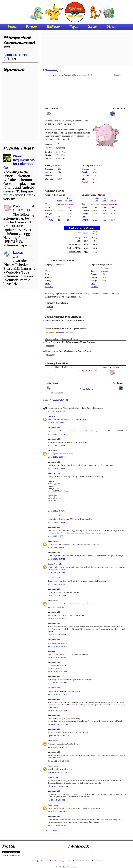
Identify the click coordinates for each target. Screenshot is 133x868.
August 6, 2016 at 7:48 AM (57, 607)
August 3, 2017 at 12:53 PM (57, 811)
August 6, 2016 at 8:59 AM (57, 619)
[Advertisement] (86, 49)
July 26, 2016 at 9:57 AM (56, 573)
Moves (112, 27)
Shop (100, 861)
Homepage (35, 861)
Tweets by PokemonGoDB (11, 855)
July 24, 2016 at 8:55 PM (56, 548)
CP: (83, 179)
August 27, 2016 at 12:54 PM (58, 710)
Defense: (85, 176)
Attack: (85, 172)
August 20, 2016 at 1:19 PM (57, 683)
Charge (95, 237)
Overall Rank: (75, 252)
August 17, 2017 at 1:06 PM (57, 825)
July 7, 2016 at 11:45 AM (56, 411)
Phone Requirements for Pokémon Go (19, 162)
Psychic (113, 201)
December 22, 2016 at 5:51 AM (58, 772)
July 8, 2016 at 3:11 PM (56, 423)
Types (74, 27)
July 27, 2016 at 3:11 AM (56, 584)
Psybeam (104, 268)
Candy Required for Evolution (87, 370)
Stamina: (85, 169)
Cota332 (51, 416)
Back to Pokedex (86, 389)
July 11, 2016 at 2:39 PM (56, 457)
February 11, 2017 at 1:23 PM (58, 786)
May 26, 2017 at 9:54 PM (56, 800)
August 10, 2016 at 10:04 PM (58, 646)
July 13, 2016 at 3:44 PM (56, 511)
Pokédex (32, 27)
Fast (86, 237)
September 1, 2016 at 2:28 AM (58, 724)
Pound (60, 201)
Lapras (18, 253)
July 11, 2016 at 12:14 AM (57, 446)
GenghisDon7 (53, 564)
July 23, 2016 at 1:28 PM (56, 536)
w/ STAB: (49, 220)
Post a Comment (51, 830)
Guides (92, 27)
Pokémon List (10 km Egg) (24, 208)
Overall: (85, 182)
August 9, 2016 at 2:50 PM (57, 635)
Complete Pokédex (72, 861)
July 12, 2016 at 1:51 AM (56, 468)
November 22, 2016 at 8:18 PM (58, 761)
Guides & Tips (85, 861)
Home (12, 27)
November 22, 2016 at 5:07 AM (58, 747)
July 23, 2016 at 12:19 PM (56, 522)
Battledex (54, 27)
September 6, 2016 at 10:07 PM (58, 736)
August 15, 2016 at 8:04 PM (57, 658)
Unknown (51, 450)
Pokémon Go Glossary (56, 861)
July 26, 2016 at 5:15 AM (56, 559)
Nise (49, 405)
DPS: (47, 217)
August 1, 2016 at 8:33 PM (57, 596)
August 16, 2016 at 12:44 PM (58, 671)
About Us (43, 861)
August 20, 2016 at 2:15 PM (57, 694)
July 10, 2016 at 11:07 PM (56, 434)
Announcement (15, 55)
